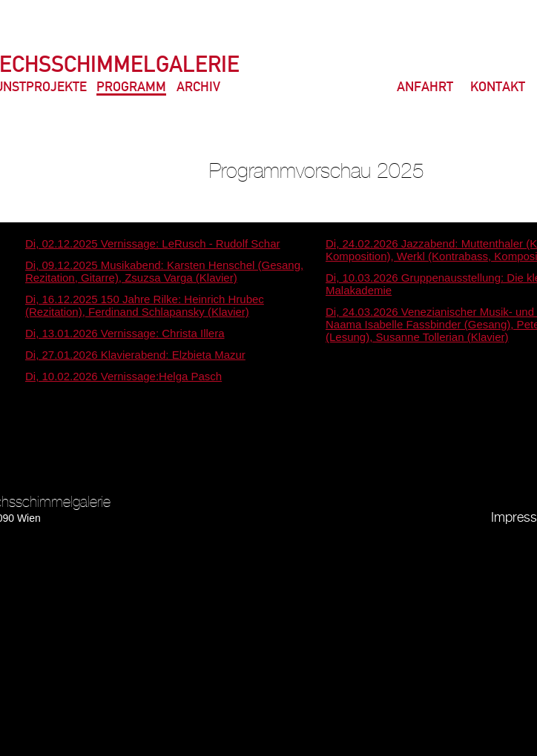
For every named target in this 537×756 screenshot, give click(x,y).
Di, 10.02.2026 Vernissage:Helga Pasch (123, 376)
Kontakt (498, 88)
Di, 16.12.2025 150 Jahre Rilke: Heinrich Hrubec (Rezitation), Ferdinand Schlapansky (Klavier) (145, 305)
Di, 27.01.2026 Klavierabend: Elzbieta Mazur (135, 355)
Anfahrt (425, 88)
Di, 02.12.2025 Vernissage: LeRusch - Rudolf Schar (153, 243)
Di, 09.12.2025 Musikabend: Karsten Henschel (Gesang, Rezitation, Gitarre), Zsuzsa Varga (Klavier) (164, 271)
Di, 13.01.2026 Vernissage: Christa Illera (125, 333)
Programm (131, 88)
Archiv (198, 88)
